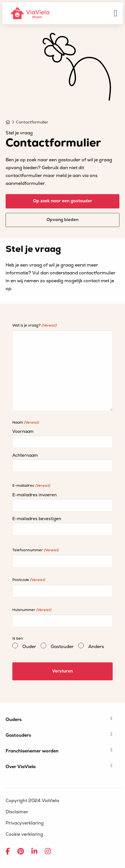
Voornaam (23, 432)
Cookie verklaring (24, 834)
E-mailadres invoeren (34, 495)
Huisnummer (32, 610)
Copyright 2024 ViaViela (32, 801)
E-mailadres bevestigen (37, 519)
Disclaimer (17, 812)
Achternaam (25, 455)
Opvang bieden (62, 220)
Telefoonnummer (35, 550)
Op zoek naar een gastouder (63, 201)
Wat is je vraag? (34, 326)
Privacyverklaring (25, 823)
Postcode (29, 580)
